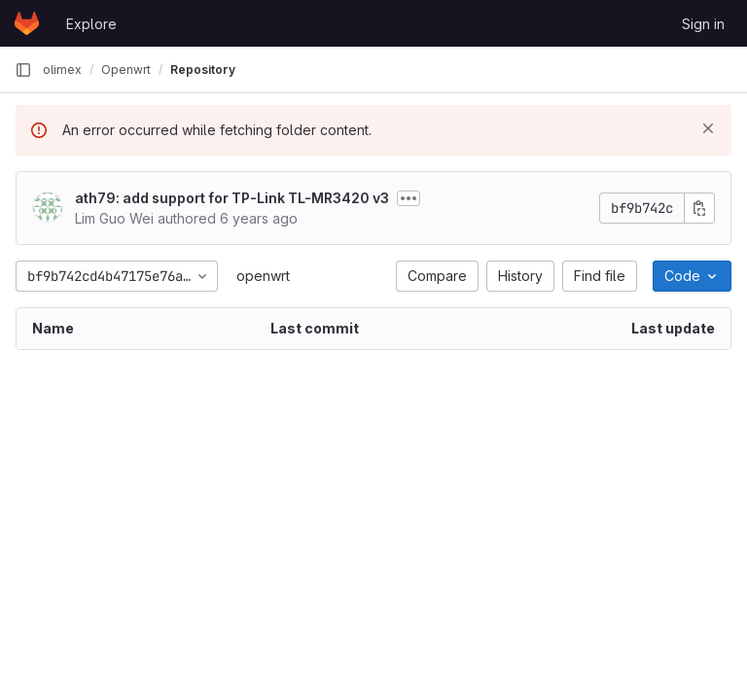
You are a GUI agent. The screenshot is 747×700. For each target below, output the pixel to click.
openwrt (263, 276)
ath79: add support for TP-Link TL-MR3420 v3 (232, 198)
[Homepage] (27, 23)
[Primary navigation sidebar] (23, 70)
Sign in (703, 24)
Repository (203, 70)
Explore (91, 24)
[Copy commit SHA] (699, 208)
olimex (62, 70)
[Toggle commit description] (409, 198)
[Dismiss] (708, 128)
